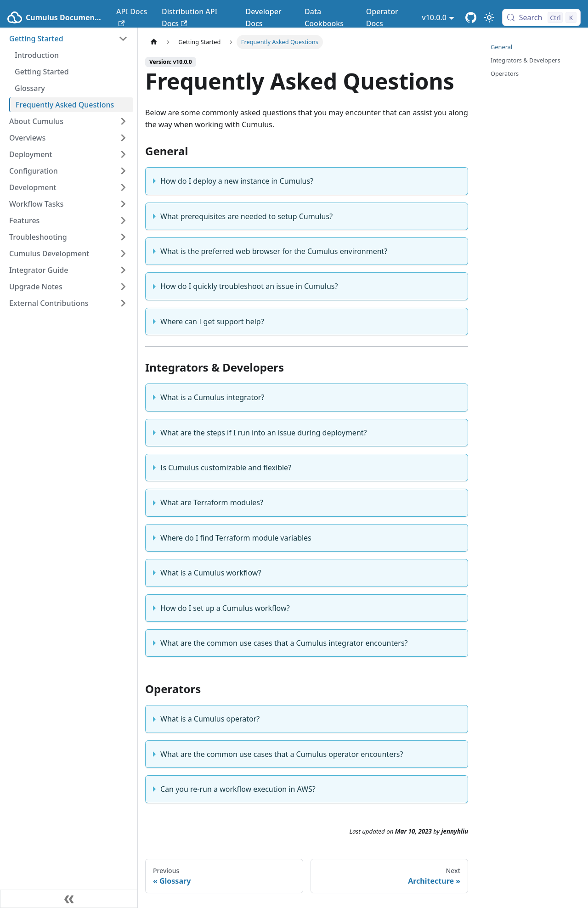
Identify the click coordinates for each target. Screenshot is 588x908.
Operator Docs (382, 17)
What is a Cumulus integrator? (212, 397)
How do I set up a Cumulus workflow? (225, 608)
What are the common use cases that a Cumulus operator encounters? (282, 754)
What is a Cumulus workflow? (211, 573)
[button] (68, 39)
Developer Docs (263, 17)
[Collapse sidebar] (69, 899)
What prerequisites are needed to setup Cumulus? (246, 216)
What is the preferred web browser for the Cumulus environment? (274, 251)
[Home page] (154, 42)
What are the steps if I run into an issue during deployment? (264, 433)
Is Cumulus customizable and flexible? (226, 468)
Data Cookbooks (324, 17)
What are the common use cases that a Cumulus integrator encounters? (284, 643)
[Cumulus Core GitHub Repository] (471, 17)
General (501, 47)
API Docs (132, 16)
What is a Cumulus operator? (210, 719)
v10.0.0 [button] (434, 17)
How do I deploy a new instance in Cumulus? (237, 181)
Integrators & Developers (526, 60)
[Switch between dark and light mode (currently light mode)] (489, 17)
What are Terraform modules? (212, 502)
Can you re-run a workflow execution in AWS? (238, 789)
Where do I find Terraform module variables (236, 538)
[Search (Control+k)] (541, 17)
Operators (505, 73)
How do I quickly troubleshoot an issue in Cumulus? (249, 286)
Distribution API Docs (189, 17)
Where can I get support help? (212, 321)
